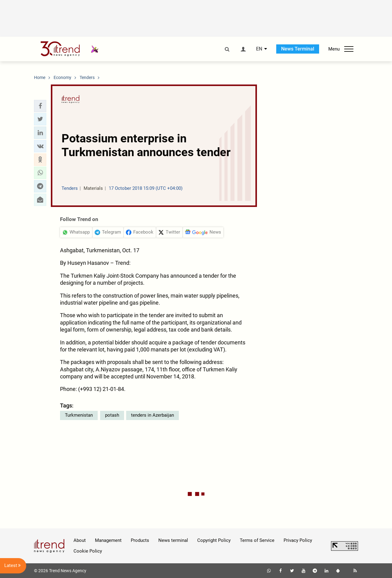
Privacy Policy (298, 540)
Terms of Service (257, 540)
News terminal (173, 540)
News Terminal (298, 49)
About (80, 540)
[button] (40, 106)
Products (140, 540)
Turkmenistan (79, 415)
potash (112, 415)
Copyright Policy (214, 540)
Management (108, 540)
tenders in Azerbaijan (153, 415)
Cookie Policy (88, 551)
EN (259, 49)
